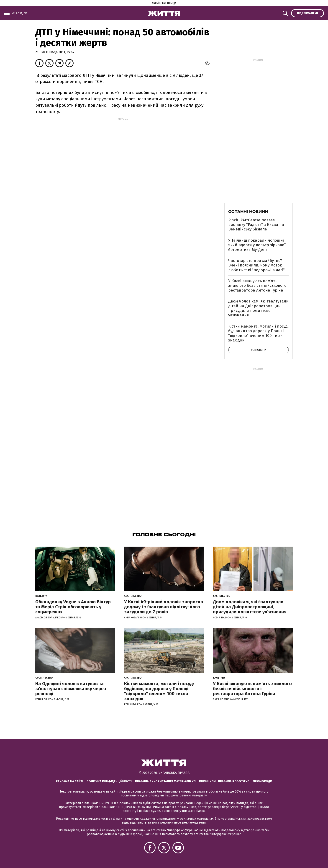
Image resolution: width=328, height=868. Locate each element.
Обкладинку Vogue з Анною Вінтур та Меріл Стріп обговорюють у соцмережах (73, 607)
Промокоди (263, 781)
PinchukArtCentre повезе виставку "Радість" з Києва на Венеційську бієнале (256, 225)
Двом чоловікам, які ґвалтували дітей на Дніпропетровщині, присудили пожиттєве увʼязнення (258, 308)
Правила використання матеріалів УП (165, 781)
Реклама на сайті (69, 781)
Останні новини (248, 212)
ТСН (99, 81)
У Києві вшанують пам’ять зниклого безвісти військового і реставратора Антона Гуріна (258, 286)
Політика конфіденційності (109, 781)
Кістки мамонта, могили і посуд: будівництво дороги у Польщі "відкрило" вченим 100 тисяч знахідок (258, 333)
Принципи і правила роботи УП (224, 781)
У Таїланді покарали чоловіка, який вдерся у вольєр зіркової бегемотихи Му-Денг (257, 245)
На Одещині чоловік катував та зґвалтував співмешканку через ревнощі (71, 689)
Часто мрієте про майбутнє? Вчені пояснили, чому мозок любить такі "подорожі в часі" (256, 265)
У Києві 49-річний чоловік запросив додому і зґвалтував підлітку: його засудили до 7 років (164, 607)
